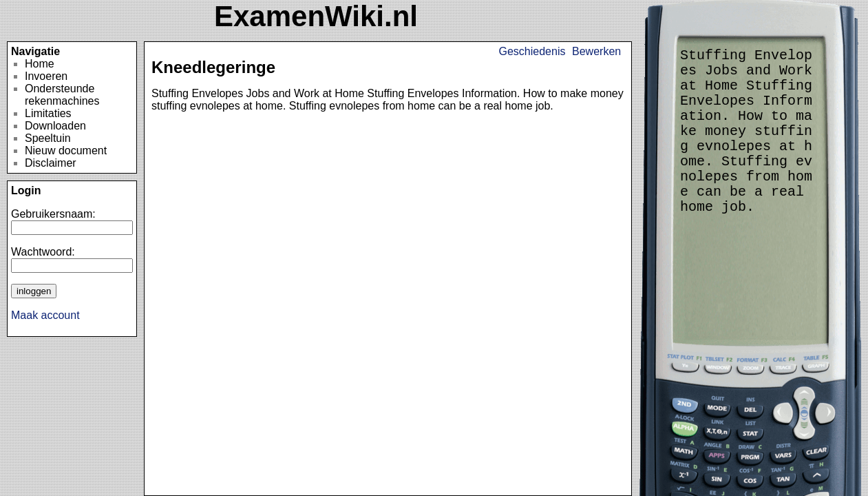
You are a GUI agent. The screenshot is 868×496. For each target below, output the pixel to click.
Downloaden (55, 126)
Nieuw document (66, 151)
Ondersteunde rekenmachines (62, 95)
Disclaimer (51, 163)
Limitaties (48, 113)
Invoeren (46, 76)
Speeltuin (48, 138)
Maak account (45, 315)
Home (40, 64)
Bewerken (596, 51)
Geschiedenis (532, 51)
